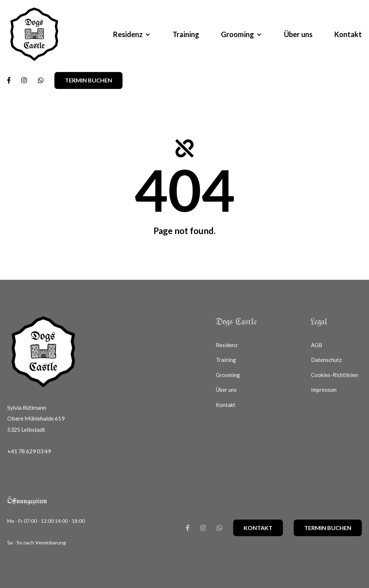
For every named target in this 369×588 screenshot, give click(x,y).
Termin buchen (88, 80)
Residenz (128, 34)
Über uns (298, 34)
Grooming (237, 34)
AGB (317, 345)
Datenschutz (326, 360)
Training (186, 34)
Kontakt (348, 34)
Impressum (324, 390)
